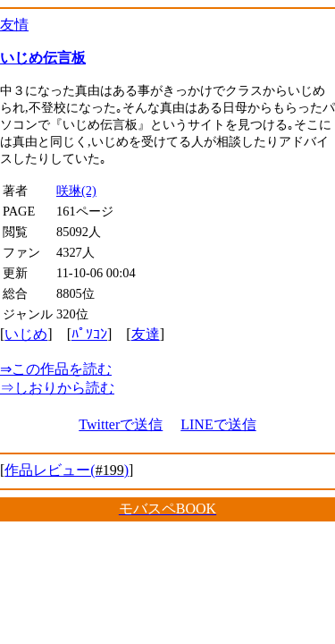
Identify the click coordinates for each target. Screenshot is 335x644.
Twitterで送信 (121, 424)
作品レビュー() (67, 470)
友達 (146, 334)
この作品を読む (56, 369)
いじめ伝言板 (43, 58)
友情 (14, 25)
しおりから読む (57, 388)
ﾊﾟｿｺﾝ (89, 334)
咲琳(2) (76, 191)
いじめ (26, 334)
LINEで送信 (218, 424)
